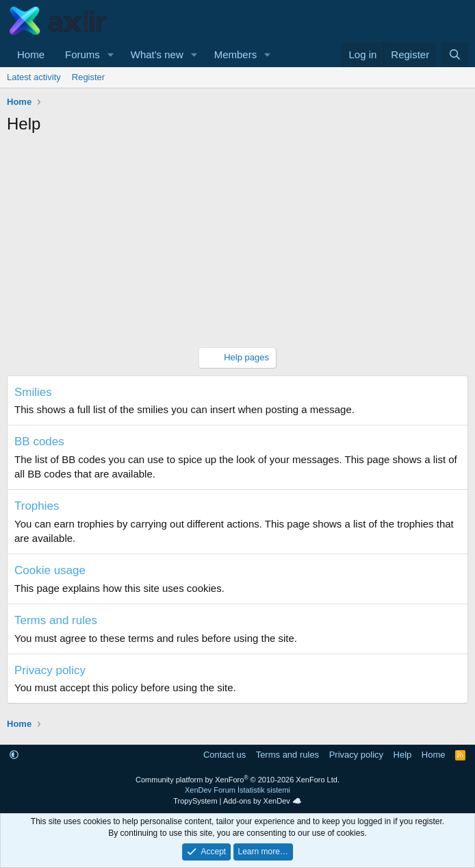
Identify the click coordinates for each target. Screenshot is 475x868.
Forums (82, 54)
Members (236, 54)
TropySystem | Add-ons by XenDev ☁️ (237, 801)
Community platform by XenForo (237, 780)
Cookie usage (50, 570)
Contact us (224, 755)
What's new (157, 54)
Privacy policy (50, 670)
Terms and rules (56, 620)
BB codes (39, 442)
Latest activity (34, 77)
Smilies (33, 392)
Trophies (37, 506)
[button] (111, 54)
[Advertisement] (237, 245)
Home (31, 54)
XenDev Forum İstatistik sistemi (237, 790)
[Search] (455, 54)
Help (403, 755)
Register (88, 77)
